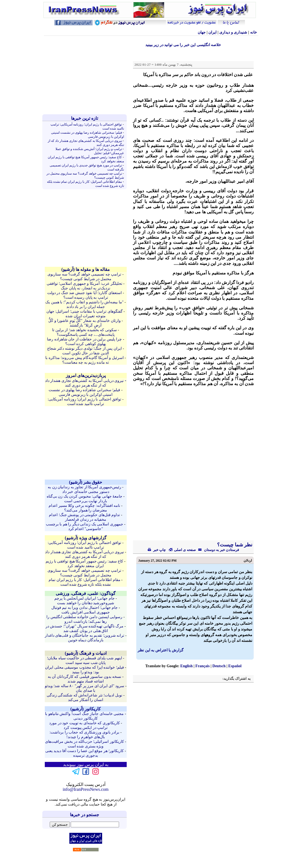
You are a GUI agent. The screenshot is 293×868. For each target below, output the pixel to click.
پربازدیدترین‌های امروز (86, 375)
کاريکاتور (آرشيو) (86, 709)
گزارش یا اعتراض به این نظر (161, 650)
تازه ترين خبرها (85, 118)
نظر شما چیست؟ (234, 545)
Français (203, 666)
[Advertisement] (86, 75)
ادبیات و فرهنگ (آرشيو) (86, 653)
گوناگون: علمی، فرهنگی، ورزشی (86, 593)
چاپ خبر (157, 550)
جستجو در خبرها (85, 815)
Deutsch (219, 666)
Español (235, 666)
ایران (212, 32)
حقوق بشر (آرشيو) (86, 482)
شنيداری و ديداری (233, 32)
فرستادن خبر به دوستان (217, 550)
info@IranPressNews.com (85, 789)
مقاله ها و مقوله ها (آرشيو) (86, 269)
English (186, 666)
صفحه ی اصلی (182, 550)
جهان (202, 32)
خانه (254, 32)
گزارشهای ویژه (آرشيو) (86, 538)
